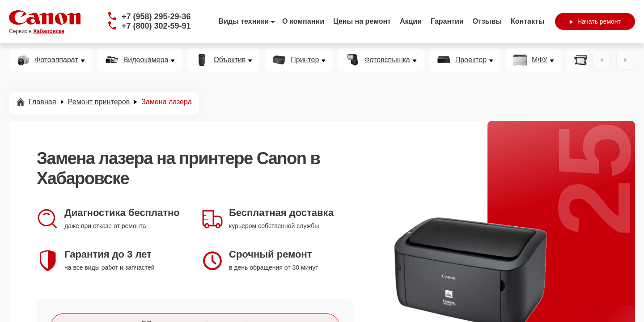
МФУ (540, 60)
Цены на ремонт (362, 21)
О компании (303, 21)
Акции (411, 21)
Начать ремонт (595, 21)
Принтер (305, 60)
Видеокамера (146, 60)
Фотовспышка (387, 60)
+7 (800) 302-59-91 (156, 26)
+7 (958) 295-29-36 (156, 17)
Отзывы (487, 21)
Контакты (527, 21)
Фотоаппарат (57, 60)
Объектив (229, 60)
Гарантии (447, 21)
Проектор (471, 60)
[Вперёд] (626, 60)
